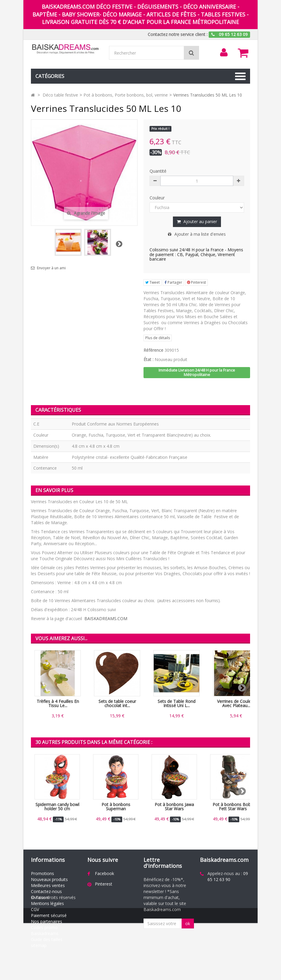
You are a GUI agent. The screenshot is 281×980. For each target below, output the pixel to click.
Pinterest (196, 282)
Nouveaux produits (49, 879)
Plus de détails (158, 338)
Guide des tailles (47, 939)
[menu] (224, 52)
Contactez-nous (46, 891)
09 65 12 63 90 (228, 876)
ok (188, 923)
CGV (35, 909)
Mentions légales (47, 903)
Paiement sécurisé (49, 915)
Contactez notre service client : (178, 34)
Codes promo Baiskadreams (45, 930)
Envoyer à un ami (51, 268)
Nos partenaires (47, 921)
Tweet (153, 282)
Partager (173, 282)
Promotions (42, 873)
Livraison (40, 897)
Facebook (104, 873)
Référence (153, 350)
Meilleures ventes (48, 885)
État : (148, 359)
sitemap (39, 945)
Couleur (158, 198)
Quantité (158, 171)
